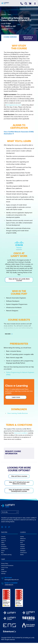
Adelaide (22, 547)
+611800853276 (9, 585)
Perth (22, 543)
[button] (10, 38)
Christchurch (23, 553)
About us (3, 541)
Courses (4, 15)
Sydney (22, 537)
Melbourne (23, 539)
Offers (3, 543)
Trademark (4, 572)
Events (3, 551)
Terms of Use (5, 568)
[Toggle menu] (35, 3)
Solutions (4, 539)
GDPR (3, 570)
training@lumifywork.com (12, 580)
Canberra (23, 545)
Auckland (23, 549)
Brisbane (22, 541)
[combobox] (2, 512)
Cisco (9, 15)
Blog (2, 553)
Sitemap (3, 574)
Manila (22, 555)
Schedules (4, 547)
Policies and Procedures (7, 566)
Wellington (23, 551)
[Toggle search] (26, 3)
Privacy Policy (5, 563)
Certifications (5, 549)
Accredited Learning (6, 555)
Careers (3, 545)
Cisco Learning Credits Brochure (18, 413)
